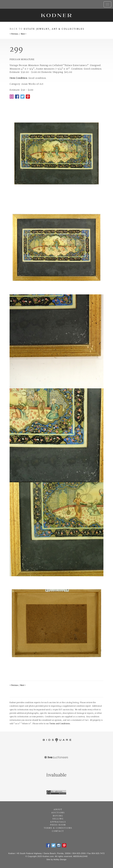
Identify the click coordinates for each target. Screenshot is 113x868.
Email (12, 97)
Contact (58, 831)
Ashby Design (60, 859)
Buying (58, 816)
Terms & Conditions (58, 828)
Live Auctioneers (56, 758)
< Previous (14, 34)
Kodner (56, 15)
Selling (58, 819)
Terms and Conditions (60, 724)
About (58, 810)
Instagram (59, 845)
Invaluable (56, 775)
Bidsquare (56, 740)
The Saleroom (56, 793)
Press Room (58, 825)
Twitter (22, 97)
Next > (24, 34)
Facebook (17, 97)
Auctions (58, 813)
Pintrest (28, 97)
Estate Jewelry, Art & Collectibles (54, 29)
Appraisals (58, 822)
